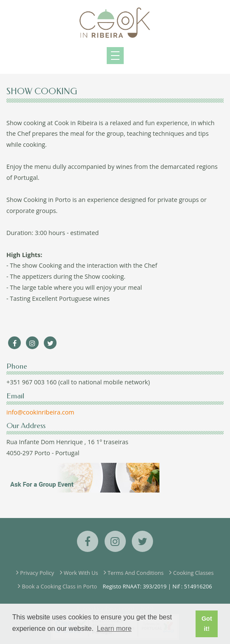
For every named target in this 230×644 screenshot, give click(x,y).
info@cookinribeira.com (40, 412)
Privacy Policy (37, 573)
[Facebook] (14, 343)
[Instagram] (32, 343)
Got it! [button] (207, 624)
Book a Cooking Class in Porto (59, 586)
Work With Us (81, 573)
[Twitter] (50, 343)
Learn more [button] (114, 629)
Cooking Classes (193, 573)
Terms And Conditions (136, 573)
